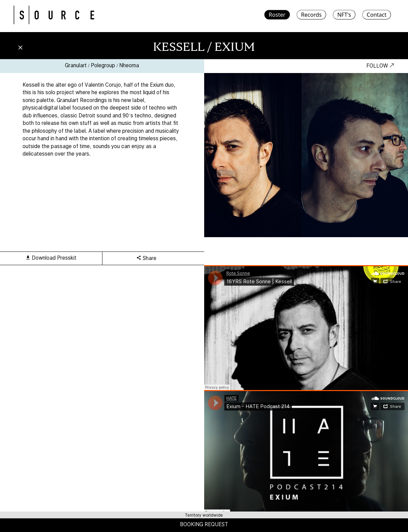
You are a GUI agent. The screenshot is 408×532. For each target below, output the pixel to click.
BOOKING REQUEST (204, 524)
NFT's (344, 15)
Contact (377, 15)
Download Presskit (51, 258)
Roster (277, 15)
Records (311, 15)
